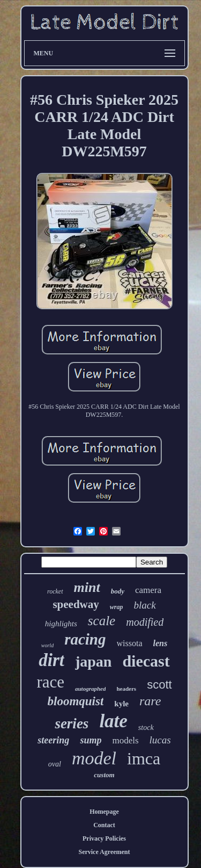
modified (145, 622)
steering (53, 740)
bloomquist (76, 701)
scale (102, 621)
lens (161, 643)
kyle (121, 704)
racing (85, 639)
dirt (51, 660)
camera (148, 590)
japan (93, 661)
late (113, 721)
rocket (55, 591)
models (125, 740)
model (94, 758)
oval (55, 764)
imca (144, 758)
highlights (61, 624)
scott (159, 685)
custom (104, 775)
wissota (130, 643)
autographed (90, 689)
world (47, 645)
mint (87, 587)
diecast (146, 661)
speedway (76, 604)
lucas (160, 740)
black (144, 605)
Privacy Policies (104, 838)
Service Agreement (104, 852)
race (50, 682)
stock (146, 728)
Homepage (104, 812)
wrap (117, 607)
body (118, 591)
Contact (104, 825)
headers (126, 689)
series (72, 724)
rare (150, 701)
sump (91, 740)
